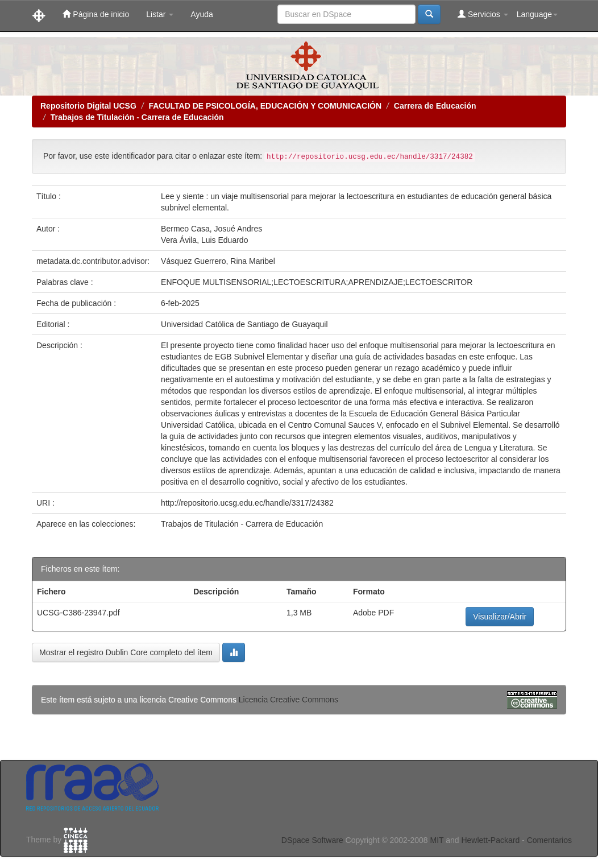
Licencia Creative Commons (288, 700)
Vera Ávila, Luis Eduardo (204, 240)
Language (537, 14)
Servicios (483, 14)
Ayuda (202, 14)
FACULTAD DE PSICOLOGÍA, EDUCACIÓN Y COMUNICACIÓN (265, 106)
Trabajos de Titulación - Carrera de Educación (137, 117)
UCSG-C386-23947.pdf (78, 613)
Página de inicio (96, 14)
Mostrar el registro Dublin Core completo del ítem (126, 652)
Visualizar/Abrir (500, 617)
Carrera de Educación (435, 106)
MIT (437, 840)
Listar (160, 14)
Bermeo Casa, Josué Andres (211, 229)
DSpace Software (312, 840)
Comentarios (549, 840)
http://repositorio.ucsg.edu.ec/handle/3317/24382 (247, 503)
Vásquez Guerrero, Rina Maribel (218, 261)
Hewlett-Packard (490, 840)
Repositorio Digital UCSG (88, 106)
